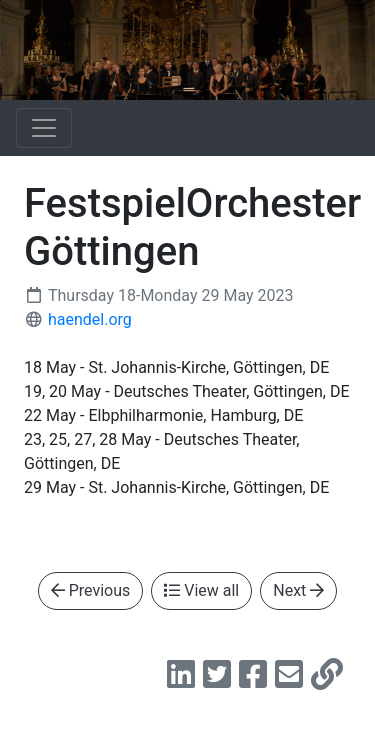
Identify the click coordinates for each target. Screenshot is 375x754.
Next (298, 590)
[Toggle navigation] (44, 128)
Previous (91, 590)
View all (201, 590)
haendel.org (90, 319)
